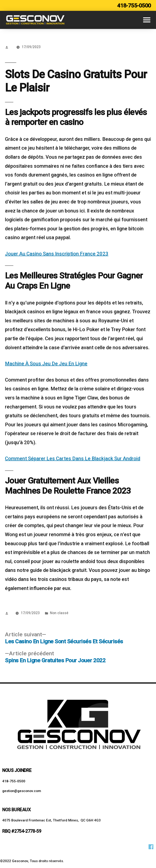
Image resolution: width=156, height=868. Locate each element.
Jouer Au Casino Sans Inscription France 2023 (57, 254)
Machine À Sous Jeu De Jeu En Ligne (46, 364)
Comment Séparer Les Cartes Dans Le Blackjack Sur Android (73, 459)
